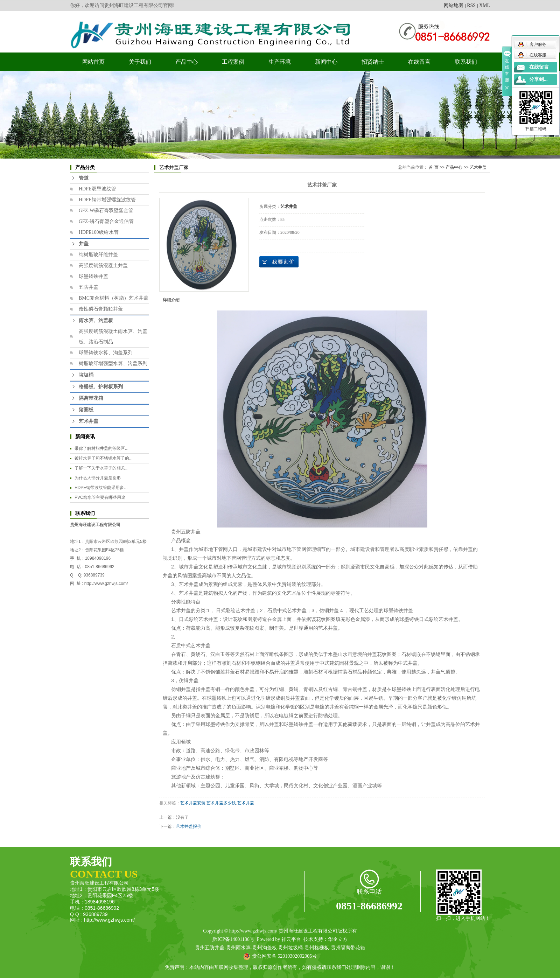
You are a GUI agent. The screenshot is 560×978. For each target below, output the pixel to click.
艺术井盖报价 (189, 826)
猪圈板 (86, 410)
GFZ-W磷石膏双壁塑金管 (106, 211)
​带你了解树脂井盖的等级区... (101, 448)
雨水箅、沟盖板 (96, 320)
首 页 (433, 167)
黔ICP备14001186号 (233, 939)
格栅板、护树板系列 (101, 387)
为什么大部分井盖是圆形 (98, 478)
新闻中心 (326, 62)
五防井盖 (89, 287)
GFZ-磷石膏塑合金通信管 (106, 221)
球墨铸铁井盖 (93, 276)
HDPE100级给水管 (99, 232)
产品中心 (187, 62)
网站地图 (454, 5)
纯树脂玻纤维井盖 (98, 255)
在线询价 (279, 262)
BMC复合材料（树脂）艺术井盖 (114, 298)
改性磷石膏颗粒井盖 (101, 309)
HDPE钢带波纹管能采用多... (101, 488)
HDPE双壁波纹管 (97, 189)
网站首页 (93, 62)
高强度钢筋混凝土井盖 (103, 266)
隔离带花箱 (91, 398)
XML (485, 5)
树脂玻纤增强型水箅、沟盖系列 (113, 364)
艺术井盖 (89, 421)
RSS (471, 5)
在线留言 (419, 62)
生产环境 (280, 62)
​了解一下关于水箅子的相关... (101, 468)
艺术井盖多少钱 (221, 803)
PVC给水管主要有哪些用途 (100, 497)
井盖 (84, 244)
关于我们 (140, 62)
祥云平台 (291, 939)
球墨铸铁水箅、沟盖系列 (106, 353)
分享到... (538, 79)
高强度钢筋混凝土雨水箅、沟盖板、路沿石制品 (113, 337)
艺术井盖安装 (193, 803)
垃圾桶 (86, 375)
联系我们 (466, 62)
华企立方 (338, 939)
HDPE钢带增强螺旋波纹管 (107, 200)
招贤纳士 (373, 62)
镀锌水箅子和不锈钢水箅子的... (104, 458)
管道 (84, 178)
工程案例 (233, 62)
